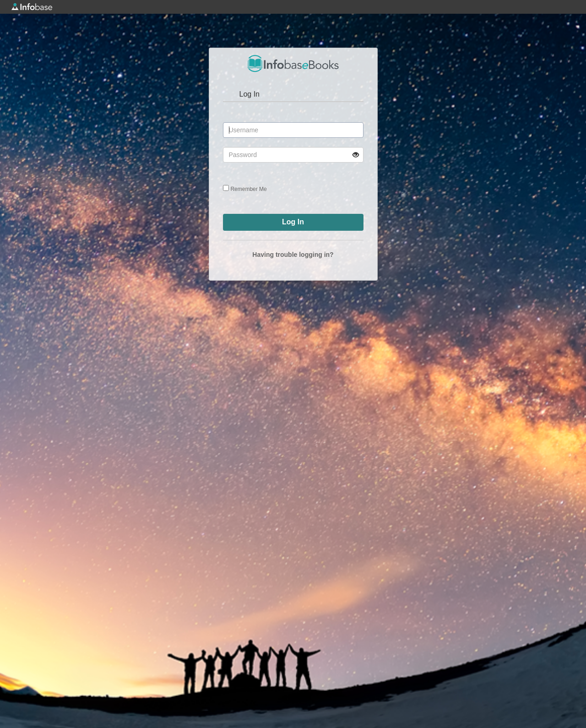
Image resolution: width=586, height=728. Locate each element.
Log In (250, 94)
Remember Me (248, 189)
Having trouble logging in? (293, 255)
